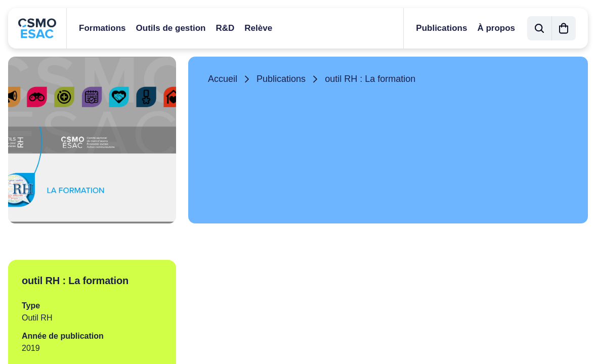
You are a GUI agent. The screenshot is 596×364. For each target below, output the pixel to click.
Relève (258, 28)
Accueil (223, 79)
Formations (102, 28)
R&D (225, 28)
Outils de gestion (171, 28)
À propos (496, 28)
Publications (441, 28)
